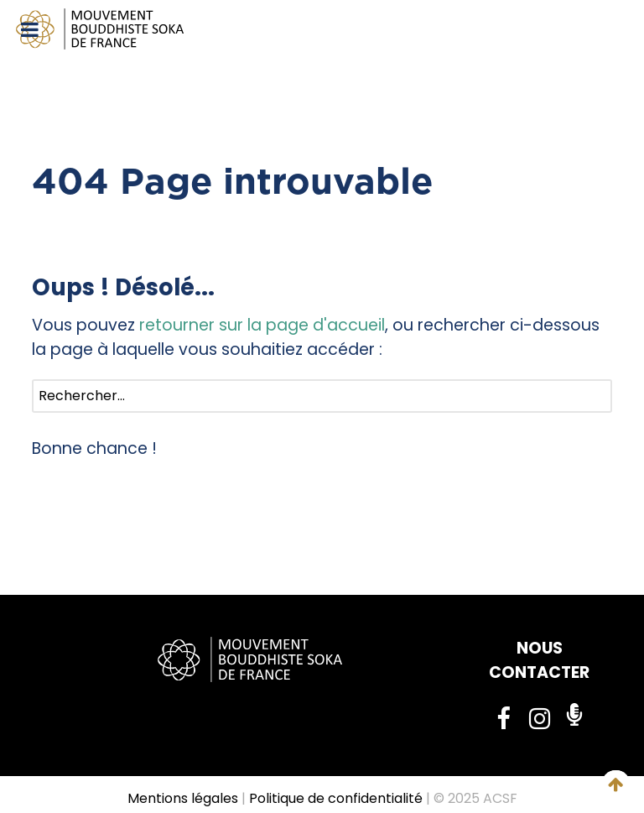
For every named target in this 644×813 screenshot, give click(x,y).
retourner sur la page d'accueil (262, 325)
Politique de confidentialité (336, 798)
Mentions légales (183, 798)
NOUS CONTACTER (539, 660)
